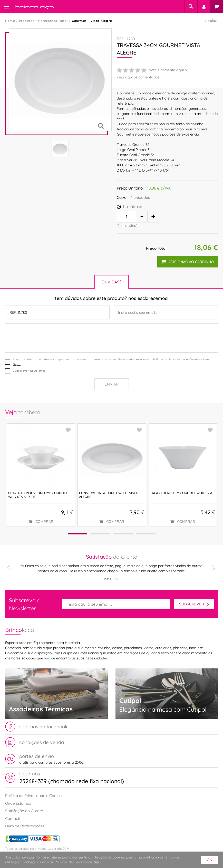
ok (209, 860)
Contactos (14, 818)
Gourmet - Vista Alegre (92, 21)
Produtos (27, 21)
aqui (17, 364)
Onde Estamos (18, 803)
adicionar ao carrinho (188, 262)
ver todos (112, 578)
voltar (213, 21)
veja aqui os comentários (138, 77)
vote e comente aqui (166, 70)
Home (10, 21)
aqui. (98, 862)
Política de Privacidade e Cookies (34, 796)
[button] (77, 534)
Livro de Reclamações (25, 826)
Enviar (112, 384)
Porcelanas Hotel (53, 21)
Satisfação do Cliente (24, 811)
